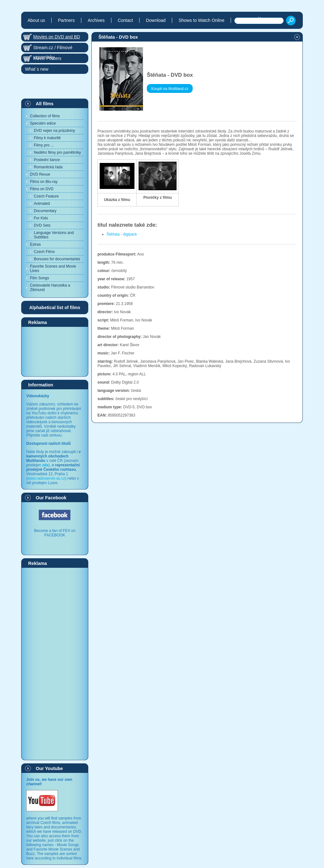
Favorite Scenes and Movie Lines (53, 269)
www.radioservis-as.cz (46, 478)
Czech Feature (46, 196)
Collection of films (45, 116)
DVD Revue (40, 174)
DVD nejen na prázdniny (54, 131)
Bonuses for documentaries (57, 259)
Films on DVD (42, 189)
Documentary (45, 211)
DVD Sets (42, 225)
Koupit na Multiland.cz (170, 89)
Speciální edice (43, 123)
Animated (42, 204)
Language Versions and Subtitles (54, 235)
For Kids (41, 218)
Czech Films (44, 252)
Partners (66, 20)
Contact (125, 20)
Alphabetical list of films (55, 308)
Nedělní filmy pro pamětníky (57, 152)
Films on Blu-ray (44, 182)
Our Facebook (51, 498)
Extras (35, 244)
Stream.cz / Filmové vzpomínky (53, 49)
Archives (96, 20)
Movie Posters (47, 58)
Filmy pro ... (44, 145)
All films (45, 104)
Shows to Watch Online (201, 20)
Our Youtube (49, 768)
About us (36, 20)
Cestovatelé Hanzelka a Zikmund (50, 288)
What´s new (37, 69)
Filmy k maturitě (47, 138)
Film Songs (40, 278)
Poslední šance (47, 160)
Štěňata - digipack (122, 234)
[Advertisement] (55, 351)
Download (156, 20)
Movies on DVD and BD (57, 37)
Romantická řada (48, 167)
